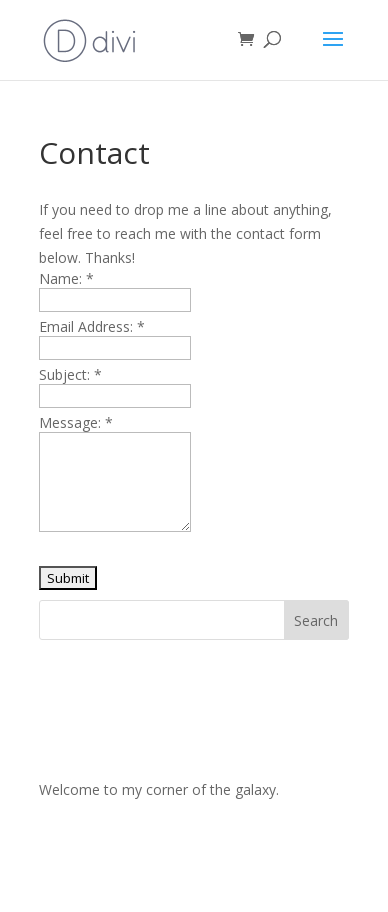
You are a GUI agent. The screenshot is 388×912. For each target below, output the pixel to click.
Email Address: (92, 326)
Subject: (70, 374)
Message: (76, 422)
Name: (66, 278)
